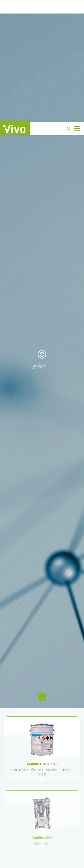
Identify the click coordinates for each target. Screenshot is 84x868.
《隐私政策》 (45, 850)
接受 (42, 860)
